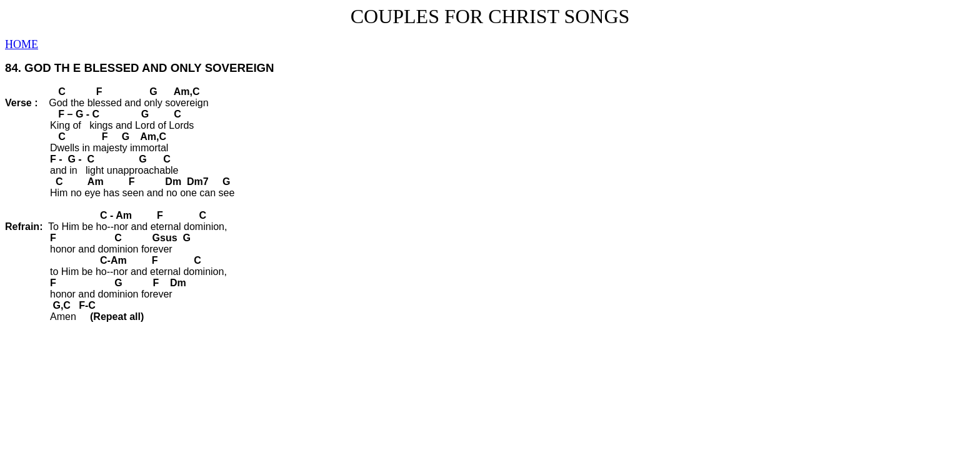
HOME (22, 44)
